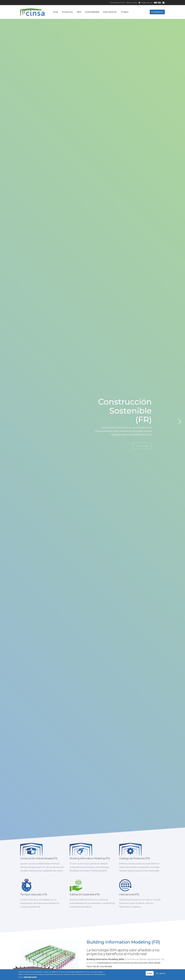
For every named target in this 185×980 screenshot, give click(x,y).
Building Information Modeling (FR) (90, 858)
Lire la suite (142, 446)
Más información (30, 977)
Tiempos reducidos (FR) (34, 905)
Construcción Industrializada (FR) (39, 858)
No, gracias (161, 973)
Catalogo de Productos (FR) (134, 858)
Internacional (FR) (130, 905)
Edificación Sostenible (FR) (85, 905)
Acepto (150, 973)
